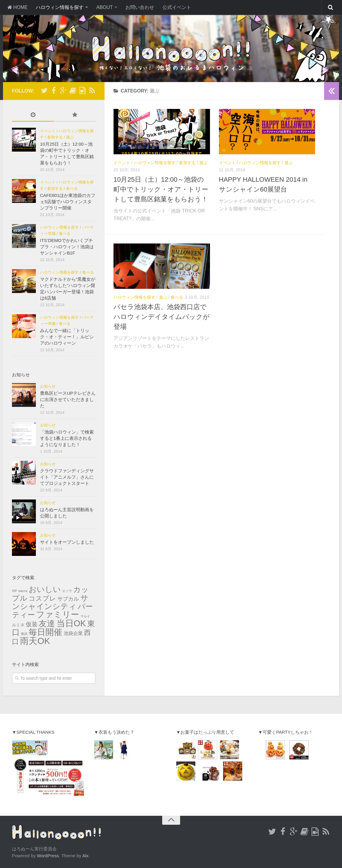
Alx (85, 856)
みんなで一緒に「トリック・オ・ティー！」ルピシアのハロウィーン (67, 337)
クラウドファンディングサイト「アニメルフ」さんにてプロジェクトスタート (67, 477)
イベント (122, 163)
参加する (187, 163)
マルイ (85, 616)
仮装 (32, 624)
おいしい (45, 589)
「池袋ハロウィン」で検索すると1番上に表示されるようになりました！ (67, 438)
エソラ (67, 591)
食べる (177, 297)
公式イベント (177, 7)
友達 (47, 624)
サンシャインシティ (50, 602)
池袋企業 (73, 633)
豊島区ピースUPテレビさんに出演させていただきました (68, 399)
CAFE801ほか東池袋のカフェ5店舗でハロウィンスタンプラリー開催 (68, 202)
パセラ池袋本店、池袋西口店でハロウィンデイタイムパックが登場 (162, 317)
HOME (17, 7)
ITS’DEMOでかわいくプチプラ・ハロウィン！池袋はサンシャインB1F (67, 247)
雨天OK (35, 641)
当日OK (71, 623)
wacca (23, 591)
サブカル (68, 599)
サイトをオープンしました (67, 542)
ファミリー (58, 615)
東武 (24, 634)
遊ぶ (203, 163)
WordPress (48, 856)
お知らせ (48, 386)
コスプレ (42, 598)
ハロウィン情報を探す (60, 7)
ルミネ (18, 625)
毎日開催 (45, 632)
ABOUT (104, 7)
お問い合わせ (140, 7)
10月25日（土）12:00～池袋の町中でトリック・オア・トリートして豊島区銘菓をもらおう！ (161, 189)
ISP (14, 591)
